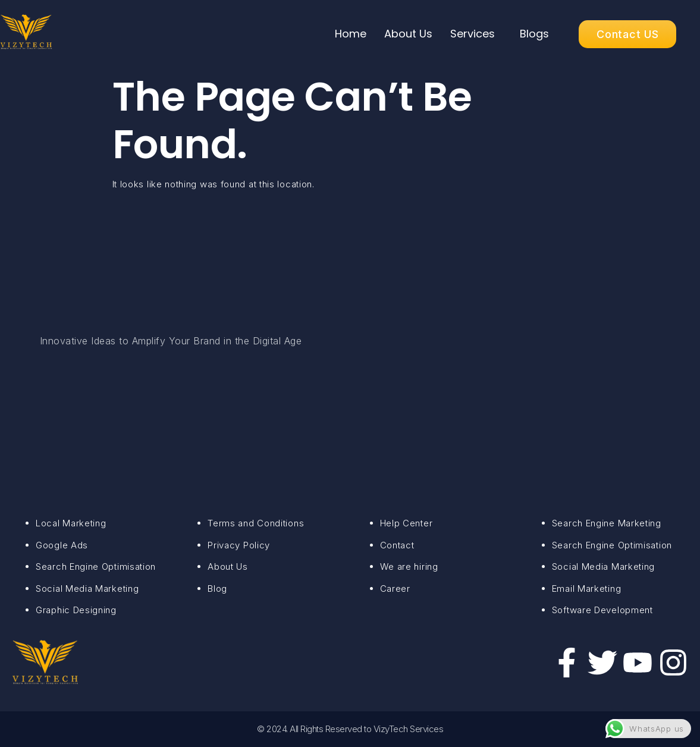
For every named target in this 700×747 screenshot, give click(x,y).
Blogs (534, 34)
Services (473, 34)
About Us (408, 34)
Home (351, 34)
